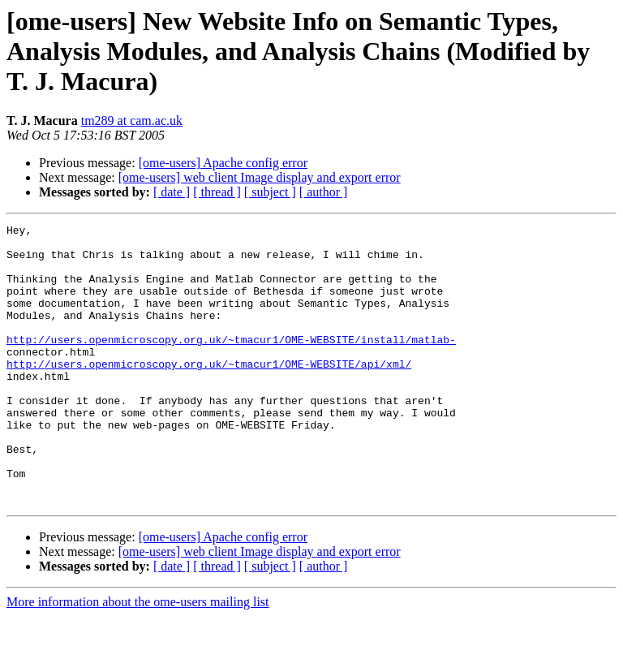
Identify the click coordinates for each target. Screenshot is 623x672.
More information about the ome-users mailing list (138, 658)
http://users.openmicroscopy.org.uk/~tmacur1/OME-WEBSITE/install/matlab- (231, 364)
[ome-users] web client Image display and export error (260, 177)
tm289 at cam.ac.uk (132, 121)
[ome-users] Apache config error (223, 163)
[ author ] (324, 192)
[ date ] (172, 192)
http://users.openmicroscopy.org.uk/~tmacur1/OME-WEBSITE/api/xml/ (209, 393)
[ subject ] (270, 192)
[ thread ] (217, 192)
